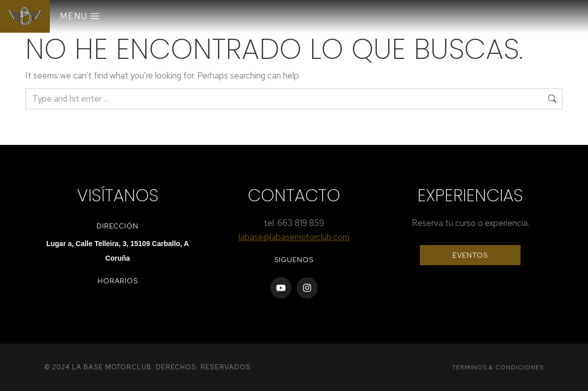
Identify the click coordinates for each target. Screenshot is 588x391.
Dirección (118, 226)
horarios (118, 281)
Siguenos (294, 260)
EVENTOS (470, 255)
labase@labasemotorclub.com (294, 237)
